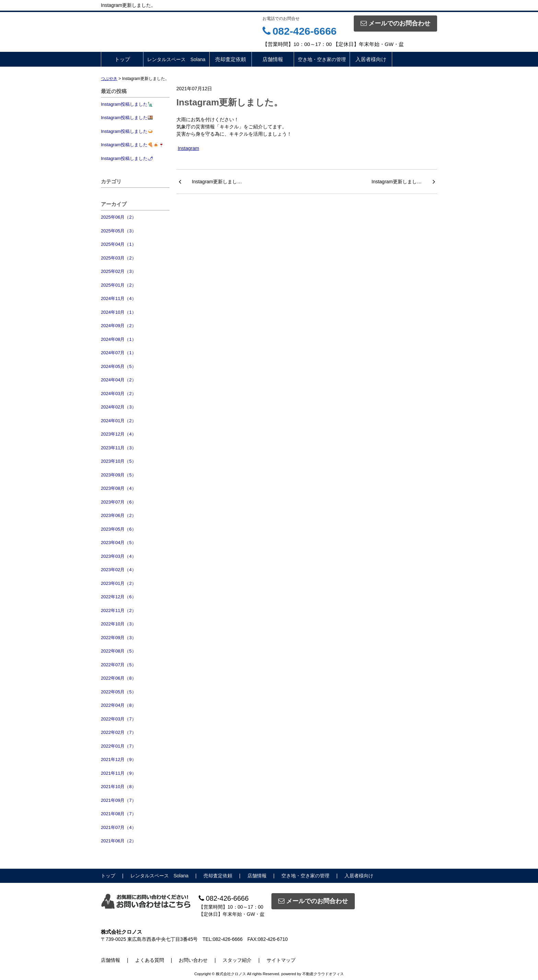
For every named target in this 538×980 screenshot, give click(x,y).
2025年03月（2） (119, 258)
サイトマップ (281, 960)
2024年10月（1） (119, 312)
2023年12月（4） (119, 434)
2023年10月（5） (119, 461)
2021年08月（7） (119, 814)
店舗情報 (273, 59)
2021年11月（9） (119, 773)
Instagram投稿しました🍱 (127, 118)
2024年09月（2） (119, 326)
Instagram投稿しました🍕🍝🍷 (132, 145)
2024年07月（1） (119, 353)
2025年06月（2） (119, 217)
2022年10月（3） (119, 624)
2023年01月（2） (119, 583)
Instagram (188, 148)
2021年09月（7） (119, 800)
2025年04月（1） (119, 244)
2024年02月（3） (119, 407)
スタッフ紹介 (237, 960)
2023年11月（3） (119, 448)
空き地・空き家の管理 (322, 59)
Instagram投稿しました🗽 (127, 104)
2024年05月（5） (119, 366)
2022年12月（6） (119, 597)
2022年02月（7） (119, 732)
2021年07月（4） (119, 827)
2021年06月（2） (119, 841)
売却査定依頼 (231, 59)
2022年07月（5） (119, 665)
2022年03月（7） (119, 719)
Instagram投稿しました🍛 (127, 131)
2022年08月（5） (119, 651)
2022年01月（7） (119, 746)
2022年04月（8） (119, 705)
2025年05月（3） (119, 231)
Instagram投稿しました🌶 (127, 158)
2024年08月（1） (119, 339)
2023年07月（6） (119, 502)
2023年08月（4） (119, 488)
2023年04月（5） (119, 543)
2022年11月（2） (119, 610)
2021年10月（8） (119, 787)
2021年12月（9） (119, 759)
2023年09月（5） (119, 475)
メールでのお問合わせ (395, 23)
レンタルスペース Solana (176, 59)
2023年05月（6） (119, 529)
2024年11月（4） (119, 298)
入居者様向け (371, 59)
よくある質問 (150, 960)
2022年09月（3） (119, 638)
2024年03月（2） (119, 394)
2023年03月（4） (119, 556)
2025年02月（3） (119, 271)
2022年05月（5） (119, 692)
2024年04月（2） (119, 380)
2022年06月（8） (119, 678)
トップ (122, 59)
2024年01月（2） (119, 421)
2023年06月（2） (119, 515)
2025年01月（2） (119, 285)
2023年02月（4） (119, 570)
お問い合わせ (193, 960)
